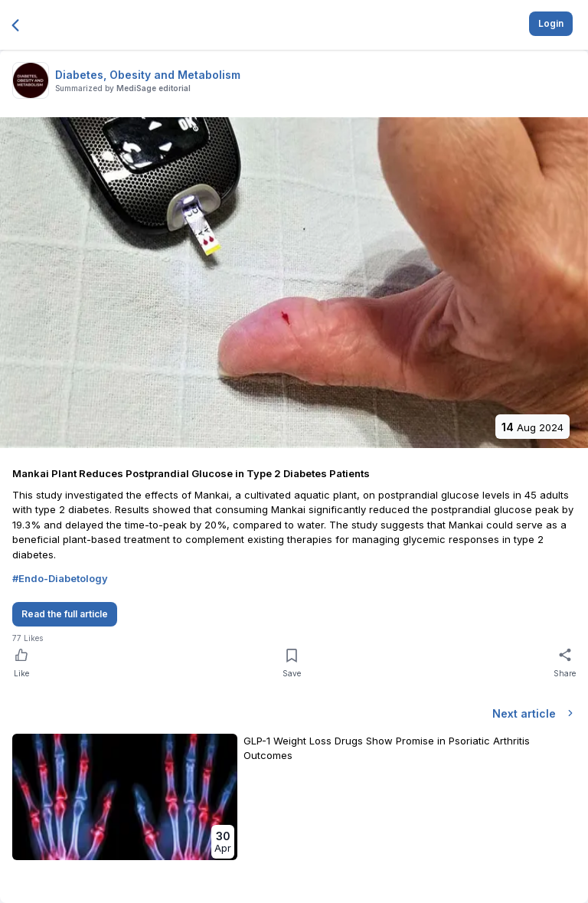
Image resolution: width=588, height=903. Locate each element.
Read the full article (65, 614)
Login (551, 23)
